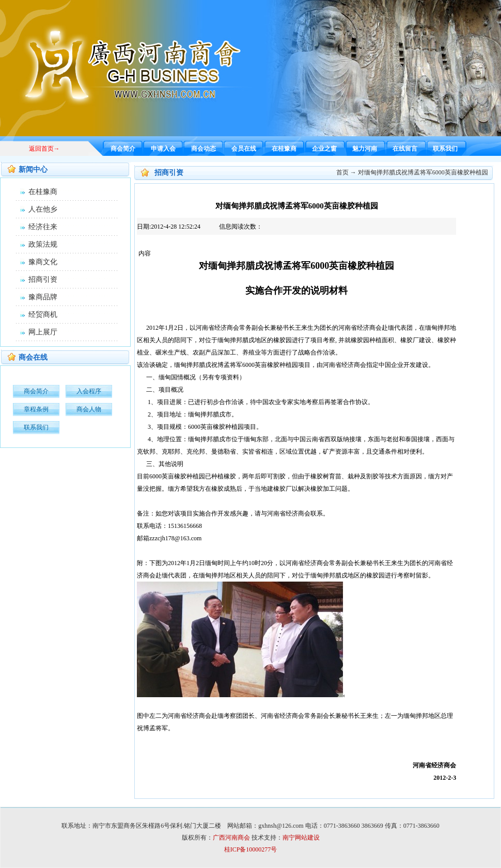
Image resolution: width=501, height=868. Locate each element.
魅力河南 (365, 149)
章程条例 (36, 409)
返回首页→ (44, 149)
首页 (342, 172)
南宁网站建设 (301, 838)
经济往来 (43, 227)
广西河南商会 (231, 838)
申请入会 (163, 149)
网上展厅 (43, 332)
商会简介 (123, 149)
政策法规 (43, 244)
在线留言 (405, 149)
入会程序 (89, 391)
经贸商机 (43, 315)
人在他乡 (43, 209)
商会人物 (89, 409)
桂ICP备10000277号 (251, 849)
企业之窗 (324, 149)
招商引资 (43, 279)
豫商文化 (43, 262)
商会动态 (203, 149)
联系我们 (445, 149)
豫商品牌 (43, 297)
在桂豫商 (284, 149)
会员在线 (244, 149)
